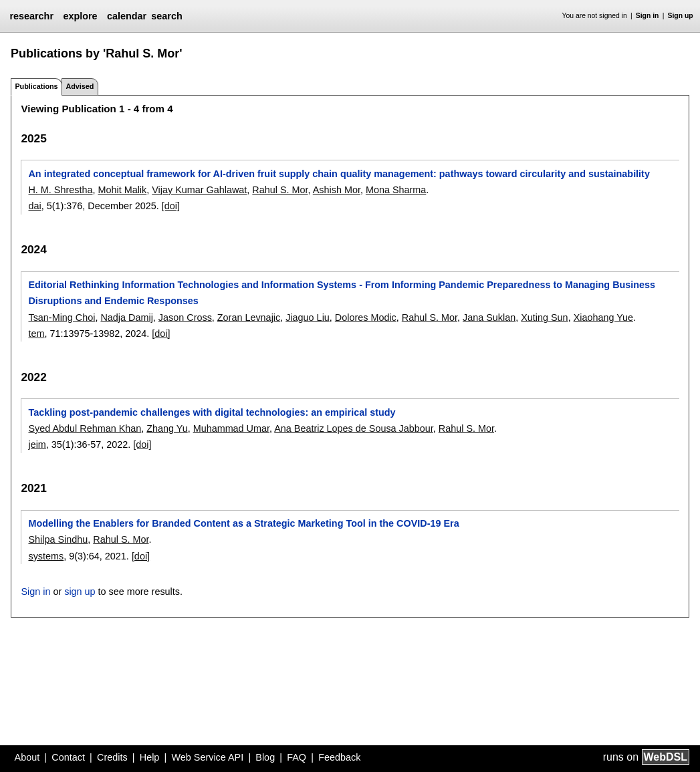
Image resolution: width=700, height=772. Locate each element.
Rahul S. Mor (280, 190)
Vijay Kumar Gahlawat (199, 190)
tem (36, 334)
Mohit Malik (122, 190)
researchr (31, 16)
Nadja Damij (126, 317)
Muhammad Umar (231, 428)
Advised (80, 86)
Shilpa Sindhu (58, 539)
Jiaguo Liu (308, 317)
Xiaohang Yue (603, 317)
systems (46, 556)
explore (80, 16)
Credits (112, 757)
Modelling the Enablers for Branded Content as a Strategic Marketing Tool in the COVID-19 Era (243, 523)
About (27, 757)
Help (150, 757)
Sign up (681, 16)
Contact (68, 757)
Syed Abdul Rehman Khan (85, 428)
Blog (265, 757)
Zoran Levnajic (249, 317)
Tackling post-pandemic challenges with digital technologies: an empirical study (212, 412)
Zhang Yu (167, 428)
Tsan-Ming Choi (62, 317)
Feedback (339, 757)
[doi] (171, 206)
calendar (127, 16)
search (166, 16)
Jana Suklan (489, 317)
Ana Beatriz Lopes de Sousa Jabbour (354, 428)
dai (34, 206)
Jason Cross (185, 317)
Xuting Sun (544, 317)
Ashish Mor (337, 190)
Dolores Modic (366, 317)
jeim (37, 444)
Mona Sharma (396, 190)
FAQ (297, 757)
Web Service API (207, 757)
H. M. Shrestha (60, 190)
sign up (80, 592)
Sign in (648, 16)
